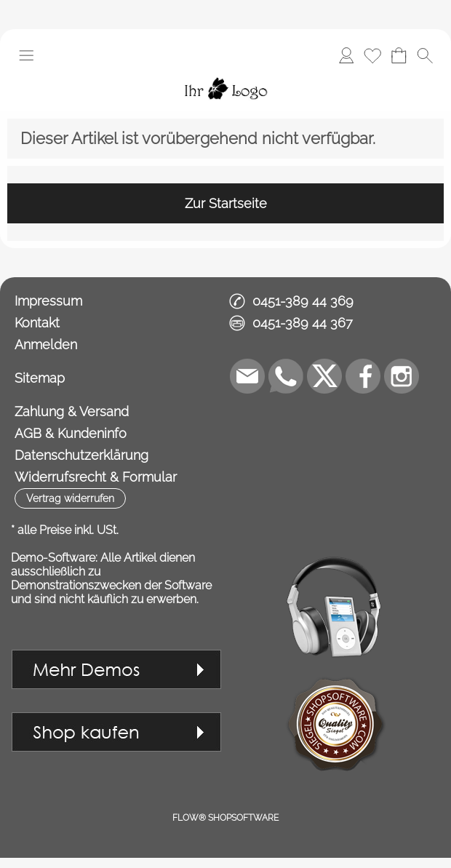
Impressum (48, 301)
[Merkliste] (372, 55)
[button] (26, 55)
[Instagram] (402, 376)
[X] (324, 376)
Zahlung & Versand (72, 411)
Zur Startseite (226, 203)
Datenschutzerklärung (81, 455)
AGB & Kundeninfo (71, 433)
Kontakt (37, 323)
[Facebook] (363, 376)
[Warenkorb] (399, 55)
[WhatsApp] (286, 376)
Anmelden (46, 345)
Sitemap (40, 378)
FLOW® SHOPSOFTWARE (225, 818)
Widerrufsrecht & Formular (96, 477)
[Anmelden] (346, 55)
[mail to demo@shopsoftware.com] (247, 376)
